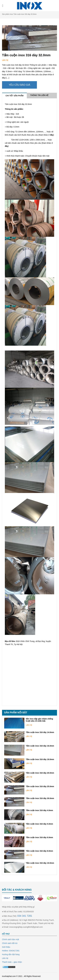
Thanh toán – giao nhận (12, 962)
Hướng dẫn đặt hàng (11, 954)
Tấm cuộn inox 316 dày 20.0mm (40, 773)
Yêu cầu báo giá (19, 85)
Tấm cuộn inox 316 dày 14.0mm (40, 732)
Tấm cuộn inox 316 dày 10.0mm (40, 863)
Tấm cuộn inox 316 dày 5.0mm (39, 824)
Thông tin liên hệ (39, 95)
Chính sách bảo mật (11, 939)
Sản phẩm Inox (7, 14)
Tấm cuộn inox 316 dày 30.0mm (40, 798)
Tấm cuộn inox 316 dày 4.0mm (39, 810)
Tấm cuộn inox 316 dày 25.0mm (40, 786)
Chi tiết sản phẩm (14, 96)
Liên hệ (29, 725)
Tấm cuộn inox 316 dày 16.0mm (40, 746)
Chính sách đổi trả (10, 943)
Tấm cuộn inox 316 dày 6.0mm (39, 837)
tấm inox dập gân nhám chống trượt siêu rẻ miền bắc (39, 720)
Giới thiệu (6, 947)
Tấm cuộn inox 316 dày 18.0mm (40, 759)
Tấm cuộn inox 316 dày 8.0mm (39, 851)
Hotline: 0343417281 (11, 951)
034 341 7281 (25, 916)
